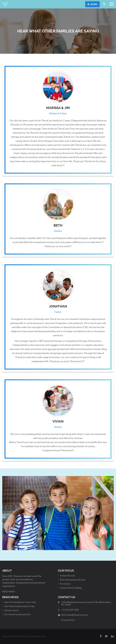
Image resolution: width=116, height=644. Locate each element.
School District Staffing (71, 588)
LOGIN (92, 4)
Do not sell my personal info (17, 614)
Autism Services (68, 576)
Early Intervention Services (73, 580)
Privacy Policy (68, 620)
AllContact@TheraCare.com (74, 615)
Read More (9, 592)
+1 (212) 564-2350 (70, 610)
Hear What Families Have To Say (19, 606)
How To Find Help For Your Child (20, 602)
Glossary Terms (11, 610)
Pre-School (65, 584)
